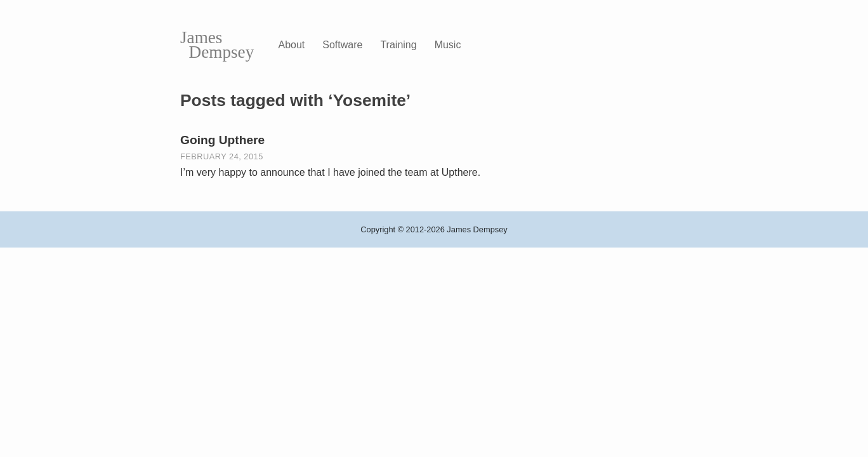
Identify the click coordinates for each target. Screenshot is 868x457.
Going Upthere (222, 140)
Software (342, 45)
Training (398, 45)
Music (448, 45)
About (291, 45)
